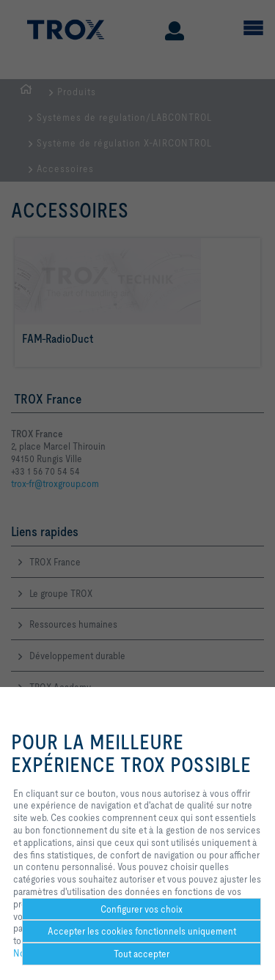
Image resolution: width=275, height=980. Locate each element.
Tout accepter (142, 954)
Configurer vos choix (142, 909)
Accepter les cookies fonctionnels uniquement (142, 931)
